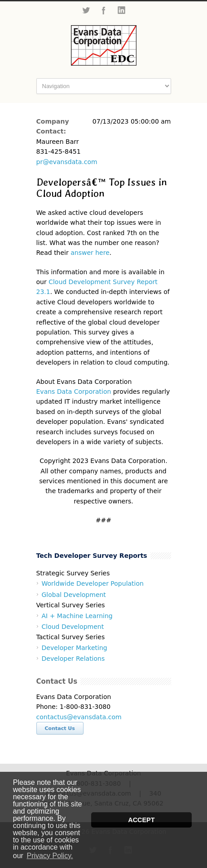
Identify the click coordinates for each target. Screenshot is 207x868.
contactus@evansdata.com (79, 717)
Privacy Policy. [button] (50, 856)
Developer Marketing (75, 648)
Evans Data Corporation (74, 392)
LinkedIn (122, 10)
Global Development (74, 595)
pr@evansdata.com (67, 162)
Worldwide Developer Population (93, 583)
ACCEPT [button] (141, 820)
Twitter (86, 10)
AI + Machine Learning (77, 616)
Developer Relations (73, 659)
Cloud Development (73, 627)
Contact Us (60, 728)
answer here (90, 253)
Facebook (104, 10)
